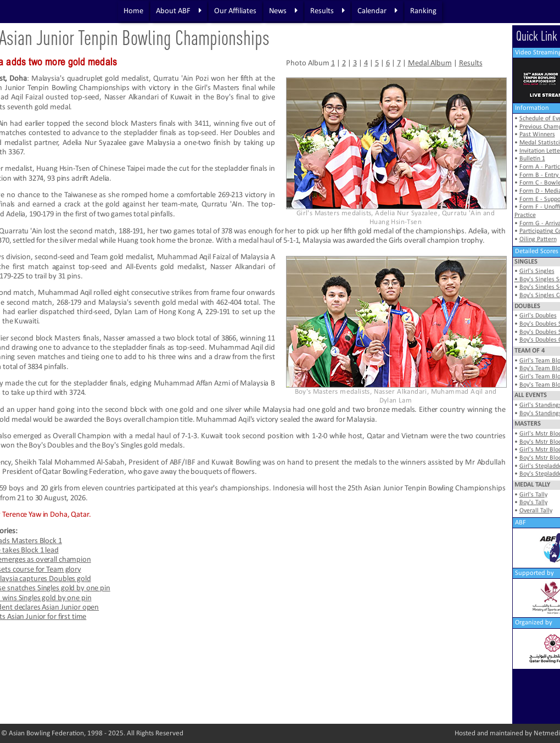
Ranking (423, 11)
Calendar (377, 11)
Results (327, 11)
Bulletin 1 (532, 159)
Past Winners (537, 135)
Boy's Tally (533, 502)
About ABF (179, 11)
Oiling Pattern (538, 239)
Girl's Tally (533, 495)
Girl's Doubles (538, 316)
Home (133, 11)
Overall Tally (536, 511)
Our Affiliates (235, 11)
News (283, 11)
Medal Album (430, 63)
